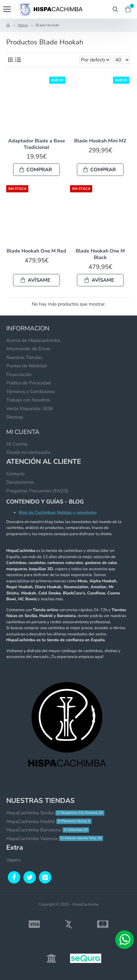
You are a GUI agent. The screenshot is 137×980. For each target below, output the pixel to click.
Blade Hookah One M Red (36, 251)
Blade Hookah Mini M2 (100, 141)
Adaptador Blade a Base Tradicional (37, 144)
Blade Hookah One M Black (100, 254)
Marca (23, 25)
